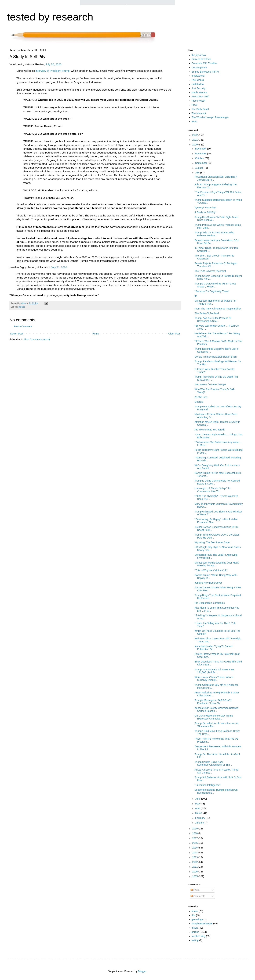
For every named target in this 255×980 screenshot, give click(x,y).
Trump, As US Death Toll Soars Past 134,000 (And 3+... (214, 671)
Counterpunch (199, 67)
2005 (195, 876)
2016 (195, 843)
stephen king (198, 936)
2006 (195, 872)
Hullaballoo (198, 84)
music (195, 928)
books (195, 911)
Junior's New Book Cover (208, 583)
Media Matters (199, 92)
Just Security (199, 88)
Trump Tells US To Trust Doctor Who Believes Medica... (214, 234)
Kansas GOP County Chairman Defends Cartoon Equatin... (216, 709)
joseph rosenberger (202, 924)
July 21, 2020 (59, 267)
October (200, 158)
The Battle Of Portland (207, 313)
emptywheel (198, 76)
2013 (195, 857)
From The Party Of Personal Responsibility (218, 309)
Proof (194, 105)
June (198, 799)
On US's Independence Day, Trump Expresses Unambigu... (214, 717)
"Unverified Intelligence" (207, 785)
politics (22, 307)
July (198, 173)
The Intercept (199, 113)
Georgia (199, 402)
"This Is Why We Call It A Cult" (211, 570)
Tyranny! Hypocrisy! (205, 208)
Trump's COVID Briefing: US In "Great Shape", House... (215, 285)
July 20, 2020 (53, 64)
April (198, 808)
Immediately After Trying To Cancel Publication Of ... (213, 648)
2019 (195, 829)
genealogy (197, 920)
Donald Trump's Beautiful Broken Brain (216, 357)
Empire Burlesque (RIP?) (205, 72)
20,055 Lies (201, 397)
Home (96, 334)
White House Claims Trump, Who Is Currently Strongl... (214, 679)
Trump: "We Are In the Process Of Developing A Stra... (213, 320)
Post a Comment (23, 326)
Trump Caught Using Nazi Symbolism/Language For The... (213, 763)
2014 (195, 853)
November (201, 154)
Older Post (174, 334)
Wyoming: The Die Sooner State (212, 542)
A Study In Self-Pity (205, 212)
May (198, 804)
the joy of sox (199, 55)
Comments (198, 896)
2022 (195, 135)
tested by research (50, 17)
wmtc (194, 122)
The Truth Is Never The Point (210, 271)
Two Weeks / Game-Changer (210, 384)
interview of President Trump (52, 71)
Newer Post (17, 334)
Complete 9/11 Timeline (204, 63)
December (201, 149)
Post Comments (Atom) (37, 339)
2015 (195, 848)
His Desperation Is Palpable (210, 603)
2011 (195, 867)
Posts (195, 890)
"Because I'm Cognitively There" (212, 291)
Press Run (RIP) (201, 97)
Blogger (142, 971)
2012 (195, 862)
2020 (195, 145)
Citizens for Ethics (201, 59)
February (200, 818)
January (200, 823)
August (199, 168)
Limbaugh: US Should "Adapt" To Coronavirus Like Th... (212, 490)
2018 (195, 833)
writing (195, 940)
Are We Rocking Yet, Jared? (210, 430)
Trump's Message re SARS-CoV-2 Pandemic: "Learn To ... (213, 702)
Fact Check (198, 80)
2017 (195, 838)
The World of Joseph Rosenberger (210, 117)
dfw (194, 915)
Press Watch (198, 101)
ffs (196, 296)
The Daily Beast (200, 109)
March (199, 813)
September (201, 163)
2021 (195, 140)
